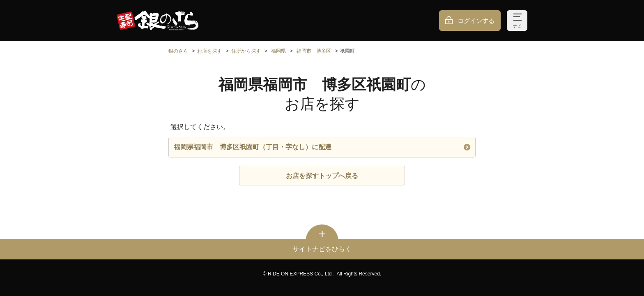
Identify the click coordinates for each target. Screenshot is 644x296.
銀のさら (178, 51)
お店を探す (209, 51)
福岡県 (278, 51)
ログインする (476, 21)
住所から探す (246, 51)
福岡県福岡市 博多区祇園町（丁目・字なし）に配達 (322, 147)
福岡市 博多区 (314, 51)
